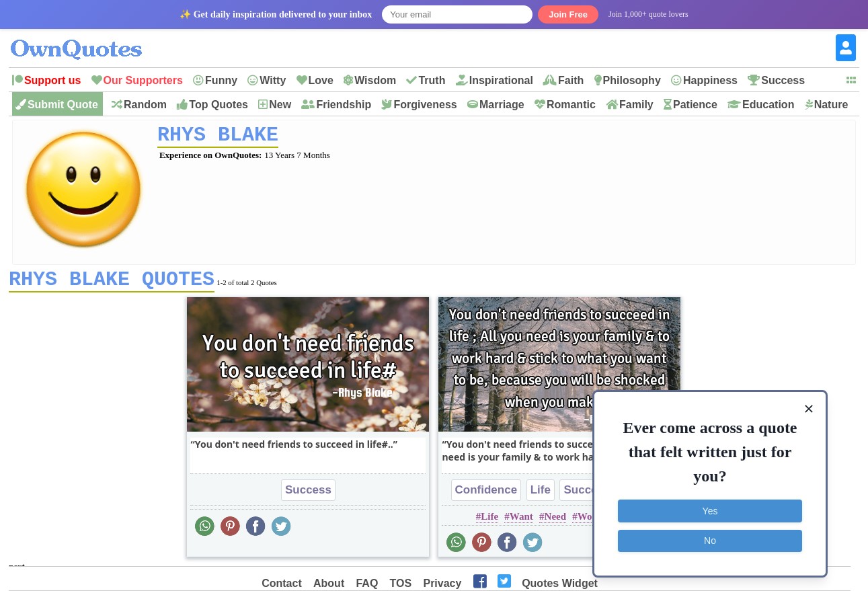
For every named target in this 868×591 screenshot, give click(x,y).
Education (768, 105)
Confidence (486, 495)
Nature (831, 105)
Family (636, 105)
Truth (432, 80)
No (710, 541)
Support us (52, 80)
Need (556, 521)
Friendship (344, 105)
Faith (571, 80)
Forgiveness (425, 105)
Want (521, 521)
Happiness (710, 80)
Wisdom (375, 80)
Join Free (568, 14)
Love (321, 80)
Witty (273, 80)
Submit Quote (63, 105)
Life (541, 495)
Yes (710, 511)
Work (590, 521)
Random (145, 105)
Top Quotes (219, 105)
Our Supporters (143, 80)
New (280, 105)
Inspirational (501, 80)
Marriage (502, 105)
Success (783, 80)
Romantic (571, 105)
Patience (695, 105)
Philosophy (632, 80)
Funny (221, 80)
